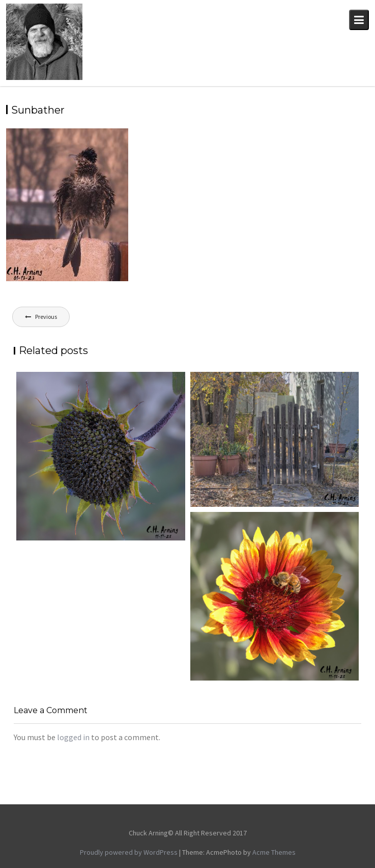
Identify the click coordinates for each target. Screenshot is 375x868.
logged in (73, 737)
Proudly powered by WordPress (129, 852)
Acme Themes (274, 852)
